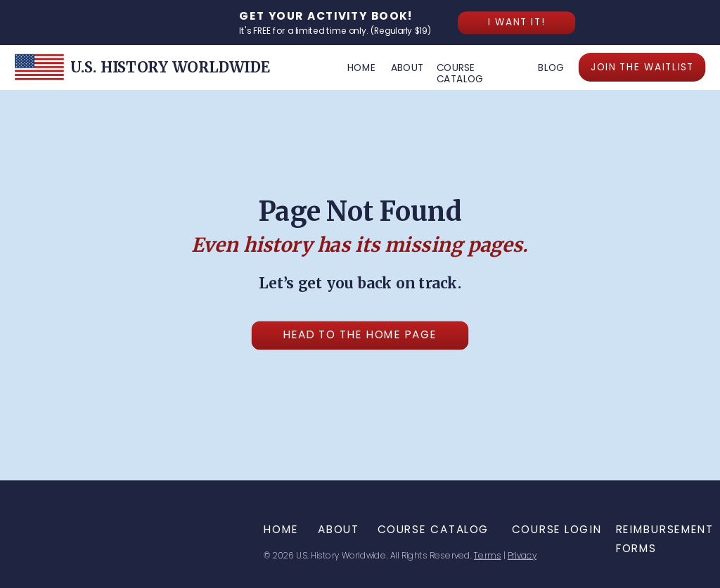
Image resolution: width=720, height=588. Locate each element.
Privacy (522, 555)
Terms (487, 555)
